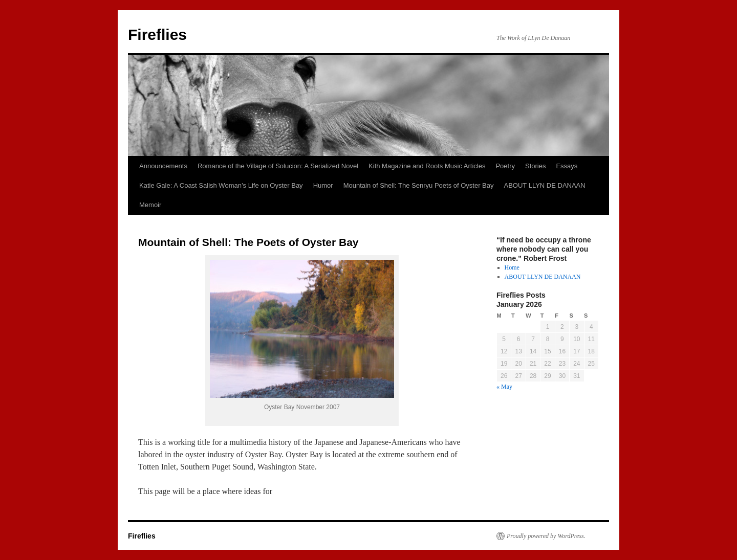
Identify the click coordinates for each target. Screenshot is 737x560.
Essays (567, 166)
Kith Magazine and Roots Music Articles (427, 166)
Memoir (150, 205)
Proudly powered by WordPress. (546, 536)
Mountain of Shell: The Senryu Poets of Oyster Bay (419, 185)
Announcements (163, 166)
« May (504, 387)
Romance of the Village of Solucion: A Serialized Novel (278, 166)
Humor (323, 185)
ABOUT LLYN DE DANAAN (545, 185)
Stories (535, 166)
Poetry (505, 166)
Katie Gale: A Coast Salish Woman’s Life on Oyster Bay (221, 185)
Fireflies (157, 35)
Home (512, 267)
